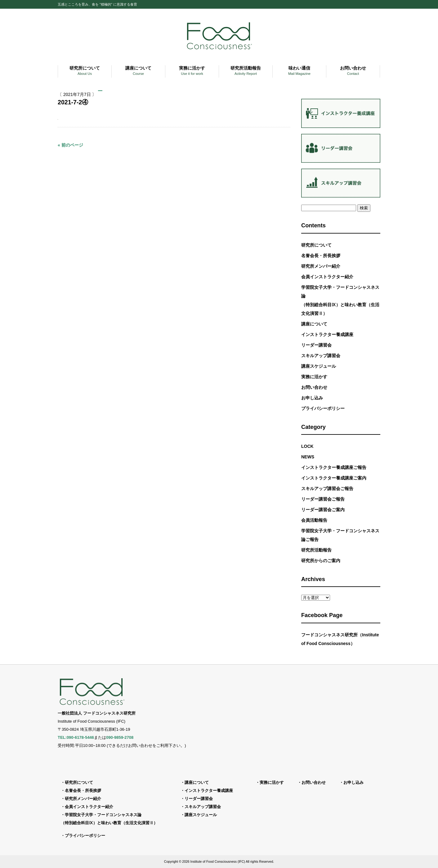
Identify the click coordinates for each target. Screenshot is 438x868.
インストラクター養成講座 (327, 334)
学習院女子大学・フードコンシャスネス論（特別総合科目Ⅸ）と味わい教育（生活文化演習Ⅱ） (340, 300)
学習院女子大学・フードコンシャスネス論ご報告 (340, 535)
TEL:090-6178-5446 (76, 737)
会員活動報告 (314, 520)
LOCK (307, 446)
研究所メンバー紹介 (321, 266)
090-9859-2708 (120, 737)
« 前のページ (70, 145)
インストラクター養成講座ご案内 (334, 478)
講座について (314, 324)
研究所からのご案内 (321, 561)
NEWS (308, 457)
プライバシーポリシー (323, 408)
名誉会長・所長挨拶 (321, 256)
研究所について (316, 245)
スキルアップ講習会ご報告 (327, 489)
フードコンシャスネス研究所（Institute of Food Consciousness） (340, 639)
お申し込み (312, 398)
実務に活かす (314, 377)
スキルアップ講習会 (321, 356)
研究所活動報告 (316, 550)
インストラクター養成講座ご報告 (334, 467)
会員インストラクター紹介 (327, 277)
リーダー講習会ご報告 (323, 499)
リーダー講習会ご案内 (323, 510)
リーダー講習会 (316, 345)
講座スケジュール (319, 366)
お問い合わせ (314, 387)
